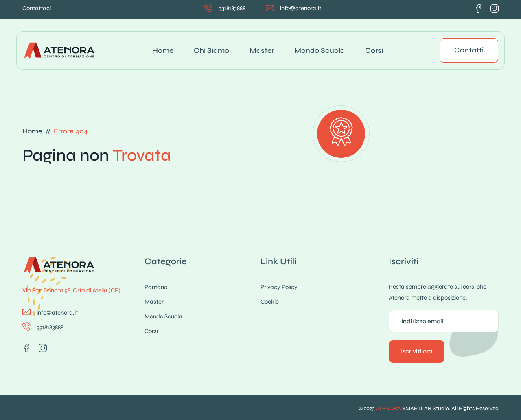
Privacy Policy (279, 287)
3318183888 (232, 8)
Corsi (374, 50)
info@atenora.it (301, 8)
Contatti (469, 50)
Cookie (270, 302)
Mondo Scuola (320, 50)
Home (163, 50)
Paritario (156, 287)
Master (262, 50)
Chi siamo (211, 50)
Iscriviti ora (417, 351)
